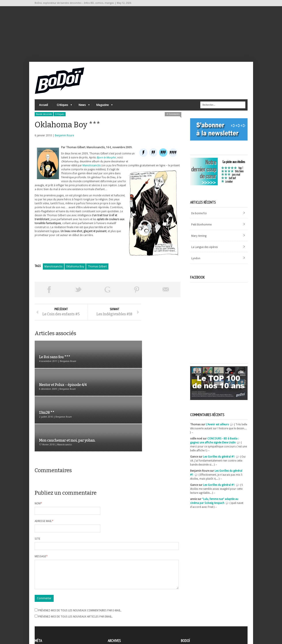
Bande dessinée (44, 120)
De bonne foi (199, 219)
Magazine (102, 112)
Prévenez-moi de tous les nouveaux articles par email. (75, 574)
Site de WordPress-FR (48, 624)
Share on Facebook (49, 295)
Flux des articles (47, 616)
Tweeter (78, 295)
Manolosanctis (92, 171)
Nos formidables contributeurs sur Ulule (206, 622)
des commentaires (49, 620)
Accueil (44, 110)
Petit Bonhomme (201, 230)
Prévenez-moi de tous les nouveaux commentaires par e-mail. (80, 568)
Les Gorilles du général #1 (219, 462)
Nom (38, 456)
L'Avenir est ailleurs (217, 430)
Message (41, 509)
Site (37, 491)
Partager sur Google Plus (108, 295)
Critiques (62, 112)
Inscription (41, 608)
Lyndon (196, 264)
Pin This (137, 295)
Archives (113, 609)
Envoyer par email (166, 295)
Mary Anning (199, 241)
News (82, 112)
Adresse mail (44, 473)
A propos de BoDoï (193, 608)
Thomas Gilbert (97, 272)
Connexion (41, 612)
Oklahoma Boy (75, 272)
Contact (187, 615)
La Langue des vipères (204, 253)
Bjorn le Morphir (106, 163)
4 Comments (173, 120)
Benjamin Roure (64, 141)
